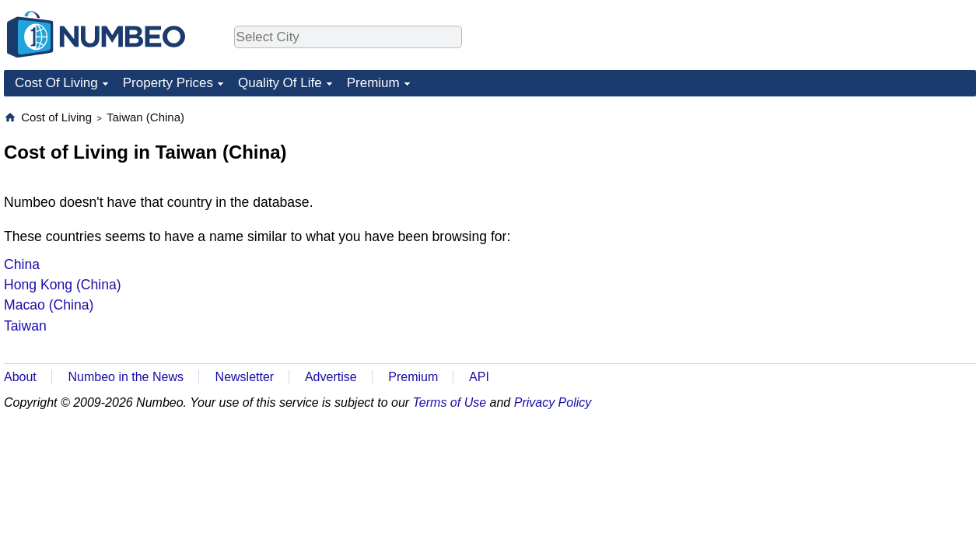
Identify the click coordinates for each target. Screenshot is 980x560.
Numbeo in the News (126, 377)
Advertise (331, 377)
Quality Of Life (280, 83)
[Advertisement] (859, 207)
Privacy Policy (553, 402)
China (22, 264)
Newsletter (245, 377)
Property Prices (168, 83)
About (20, 377)
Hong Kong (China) (63, 285)
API (479, 377)
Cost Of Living (56, 83)
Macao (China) (49, 305)
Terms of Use (450, 402)
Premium (373, 83)
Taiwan (25, 326)
